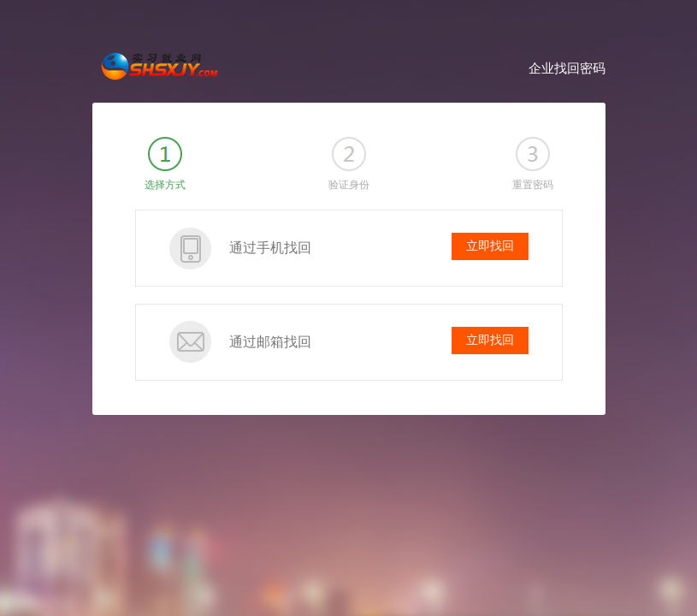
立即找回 (490, 246)
